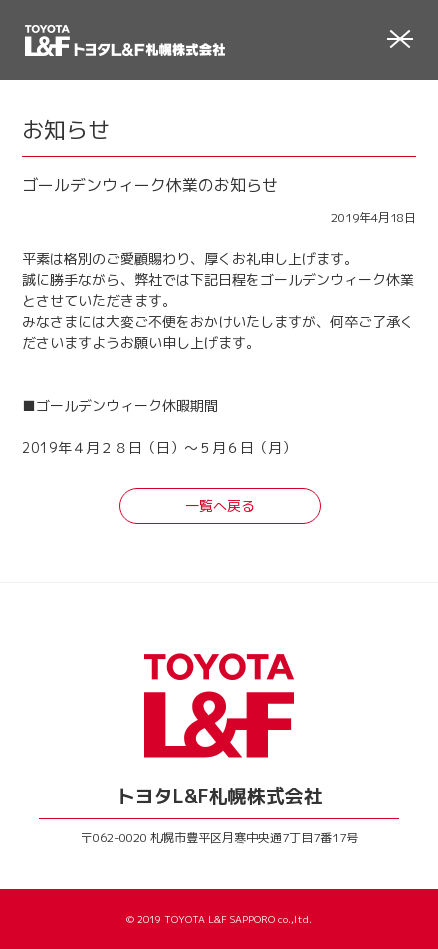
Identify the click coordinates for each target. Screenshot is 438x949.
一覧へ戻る (220, 505)
